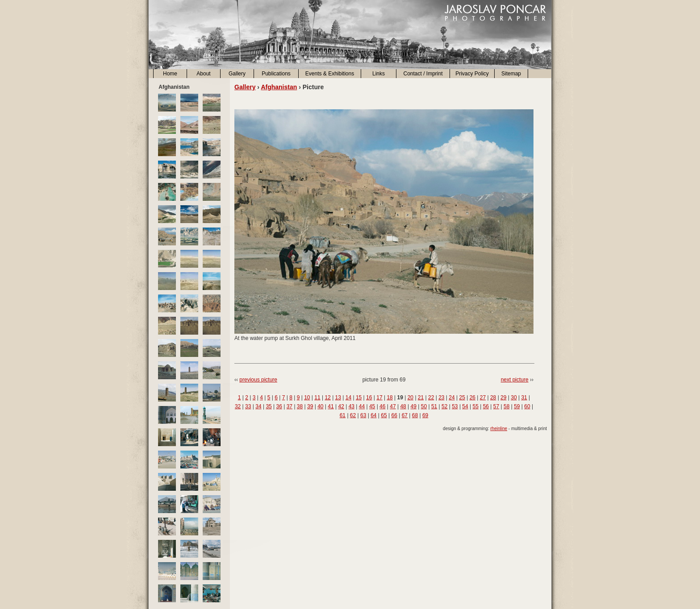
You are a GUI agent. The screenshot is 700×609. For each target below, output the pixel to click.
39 (310, 406)
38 (300, 406)
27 (483, 398)
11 (317, 398)
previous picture (258, 380)
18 (390, 398)
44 (362, 406)
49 (414, 406)
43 (352, 406)
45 (372, 406)
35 (269, 406)
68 (415, 415)
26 (473, 398)
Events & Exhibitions (330, 74)
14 (348, 398)
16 (369, 398)
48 (403, 406)
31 (524, 398)
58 (506, 406)
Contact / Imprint (423, 74)
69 (425, 415)
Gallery (237, 74)
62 (353, 415)
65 (384, 415)
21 (421, 398)
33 (248, 406)
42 (341, 406)
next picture (515, 380)
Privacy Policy (472, 74)
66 (394, 415)
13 (338, 398)
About (203, 74)
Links (379, 74)
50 (424, 406)
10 (307, 398)
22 (431, 398)
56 (486, 406)
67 (405, 415)
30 (514, 398)
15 (359, 398)
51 (434, 406)
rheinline (499, 429)
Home (170, 74)
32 (238, 406)
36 (279, 406)
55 (476, 406)
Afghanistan (279, 87)
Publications (276, 74)
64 (373, 415)
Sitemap (511, 74)
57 (496, 406)
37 (290, 406)
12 (327, 398)
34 (258, 406)
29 (503, 398)
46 (382, 406)
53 (455, 406)
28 (493, 398)
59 (517, 406)
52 (444, 406)
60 (527, 406)
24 (452, 398)
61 (343, 415)
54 (465, 406)
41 (331, 406)
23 (441, 398)
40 (320, 406)
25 (462, 398)
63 (363, 415)
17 (379, 398)
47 (393, 406)
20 (410, 398)
